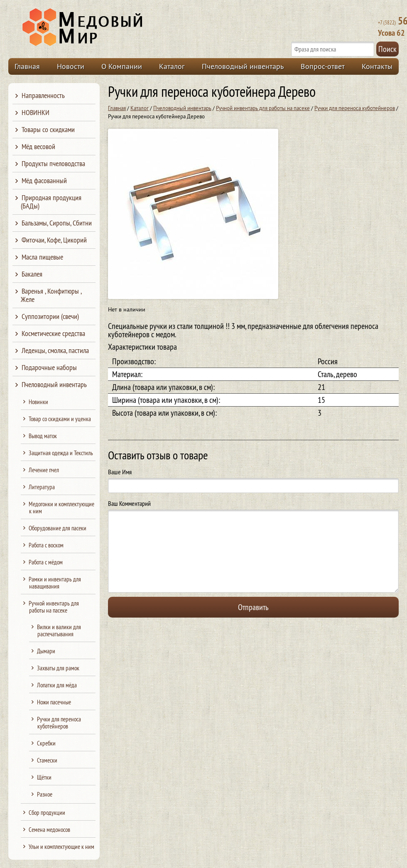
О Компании (122, 66)
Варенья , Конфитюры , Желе (51, 295)
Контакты (377, 66)
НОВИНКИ (36, 112)
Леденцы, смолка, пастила (55, 350)
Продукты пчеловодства (53, 163)
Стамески (47, 760)
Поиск (387, 49)
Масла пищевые (42, 257)
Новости (71, 66)
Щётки (44, 777)
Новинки (38, 402)
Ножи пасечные (54, 702)
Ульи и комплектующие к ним (61, 847)
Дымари (46, 651)
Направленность (43, 95)
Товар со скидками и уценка (60, 419)
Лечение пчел (44, 470)
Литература (42, 487)
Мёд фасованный (44, 180)
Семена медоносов (49, 830)
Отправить (253, 607)
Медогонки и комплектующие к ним (61, 508)
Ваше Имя (120, 472)
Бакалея (32, 274)
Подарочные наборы (49, 367)
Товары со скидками (48, 129)
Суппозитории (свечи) (50, 316)
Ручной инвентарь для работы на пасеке (263, 108)
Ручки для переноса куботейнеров (355, 108)
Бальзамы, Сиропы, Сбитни (57, 223)
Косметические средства (53, 333)
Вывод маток (43, 436)
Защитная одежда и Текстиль (61, 453)
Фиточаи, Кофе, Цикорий (54, 240)
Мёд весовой (38, 146)
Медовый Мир (121, 27)
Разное (45, 794)
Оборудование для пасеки (58, 528)
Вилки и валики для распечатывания (59, 630)
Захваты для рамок (58, 668)
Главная (27, 66)
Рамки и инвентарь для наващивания (55, 583)
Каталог (172, 66)
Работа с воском (46, 545)
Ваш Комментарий (129, 503)
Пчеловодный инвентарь (243, 66)
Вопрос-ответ (323, 66)
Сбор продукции (47, 813)
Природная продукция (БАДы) (51, 202)
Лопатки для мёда (57, 685)
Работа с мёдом (46, 562)
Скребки (46, 743)
